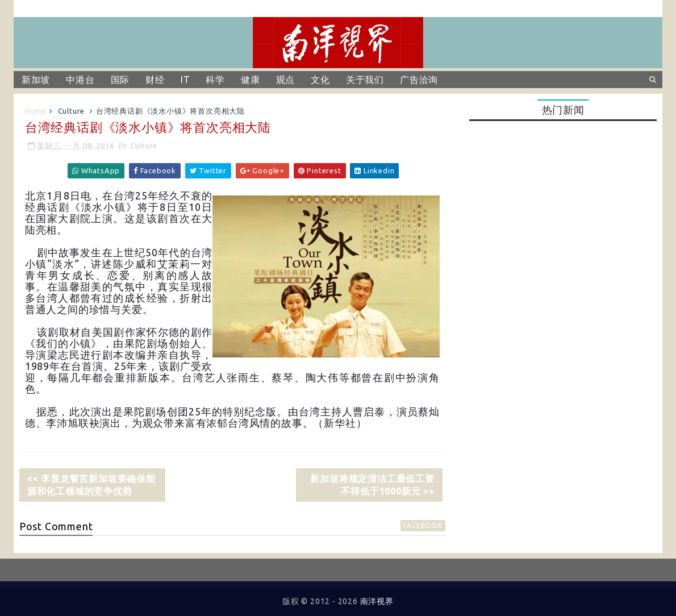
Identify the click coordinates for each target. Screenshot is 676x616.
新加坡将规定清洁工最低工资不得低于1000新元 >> (372, 485)
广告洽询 (419, 80)
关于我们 (365, 80)
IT (185, 80)
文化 (320, 80)
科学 (215, 80)
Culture (72, 111)
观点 (286, 80)
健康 (251, 80)
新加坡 (36, 80)
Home (36, 111)
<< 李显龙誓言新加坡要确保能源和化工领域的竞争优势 (91, 485)
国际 (120, 80)
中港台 (80, 80)
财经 (155, 80)
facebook (423, 525)
